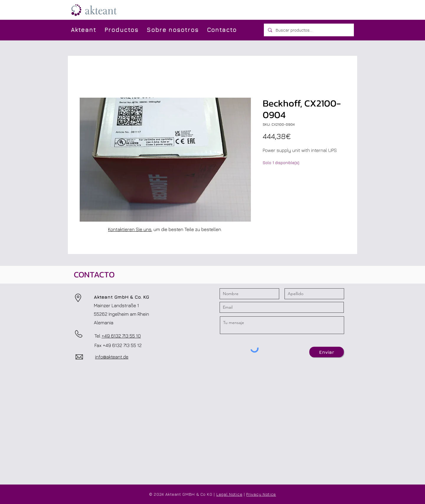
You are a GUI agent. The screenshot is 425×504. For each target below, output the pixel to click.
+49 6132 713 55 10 (121, 336)
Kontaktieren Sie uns (130, 229)
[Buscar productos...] (309, 30)
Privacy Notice (261, 494)
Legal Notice (229, 494)
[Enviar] (327, 352)
